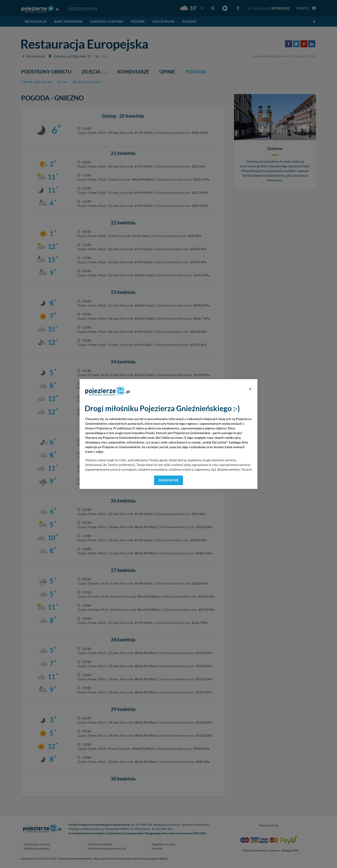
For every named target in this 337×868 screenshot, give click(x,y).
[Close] (250, 389)
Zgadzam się (169, 480)
